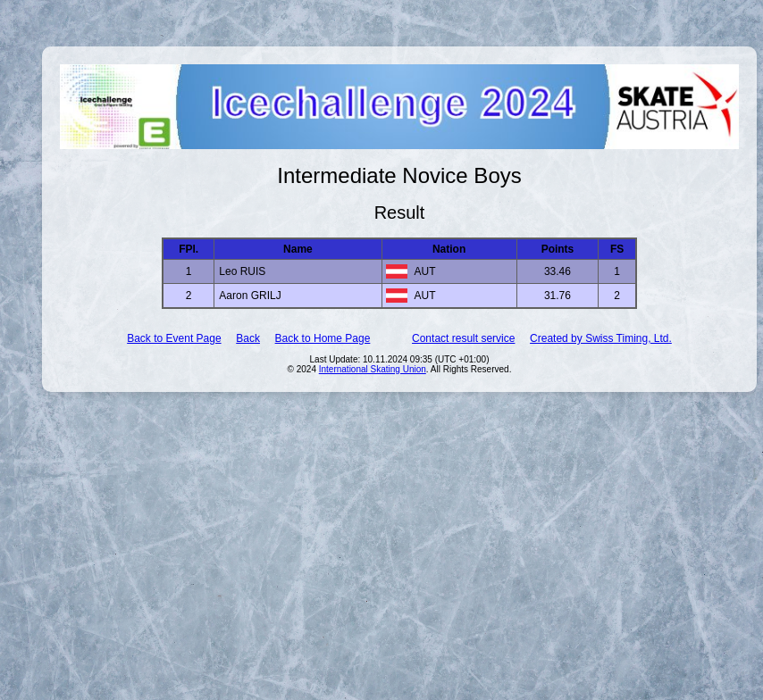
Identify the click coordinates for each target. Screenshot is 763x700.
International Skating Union (373, 369)
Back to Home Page (323, 338)
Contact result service (463, 338)
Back (248, 338)
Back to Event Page (174, 338)
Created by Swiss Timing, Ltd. (601, 338)
